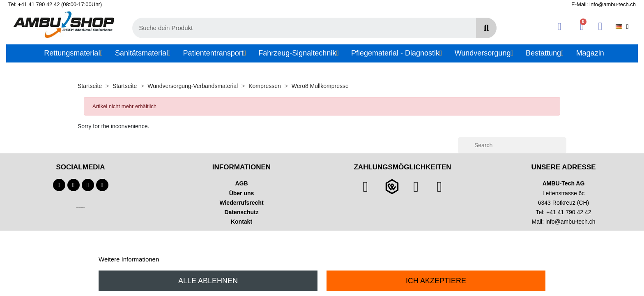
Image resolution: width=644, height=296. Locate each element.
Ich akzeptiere (436, 281)
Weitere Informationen (129, 259)
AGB (241, 183)
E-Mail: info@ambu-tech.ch (604, 4)
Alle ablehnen (208, 281)
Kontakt (241, 222)
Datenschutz (241, 212)
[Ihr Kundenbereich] (560, 27)
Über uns (242, 193)
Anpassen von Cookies (192, 259)
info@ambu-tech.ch (570, 222)
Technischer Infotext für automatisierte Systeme (80, 207)
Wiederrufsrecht (241, 203)
